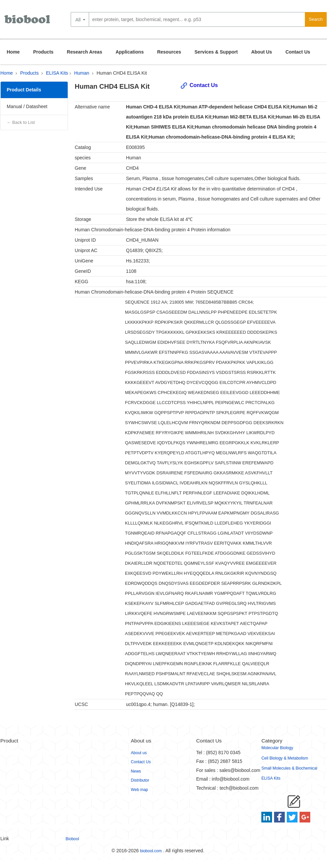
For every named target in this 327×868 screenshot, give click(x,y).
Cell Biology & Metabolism (285, 758)
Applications (130, 52)
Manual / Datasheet (27, 106)
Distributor (140, 780)
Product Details (24, 90)
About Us (262, 52)
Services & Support (216, 52)
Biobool (72, 839)
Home (13, 52)
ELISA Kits (57, 73)
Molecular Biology (277, 748)
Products (43, 52)
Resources (169, 52)
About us (139, 753)
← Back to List (21, 122)
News (136, 771)
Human (82, 73)
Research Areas (85, 52)
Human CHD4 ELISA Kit (122, 73)
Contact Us (298, 52)
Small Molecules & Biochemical (289, 768)
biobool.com (151, 851)
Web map (140, 790)
